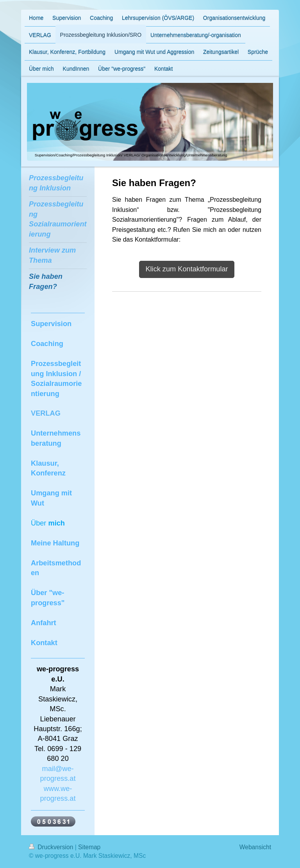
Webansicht (255, 847)
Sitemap (89, 847)
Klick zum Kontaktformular (187, 269)
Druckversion (52, 847)
